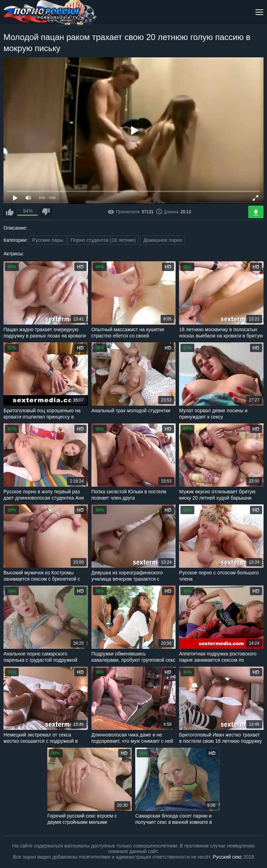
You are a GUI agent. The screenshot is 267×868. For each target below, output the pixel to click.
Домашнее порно (163, 240)
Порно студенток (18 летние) (103, 240)
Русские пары (47, 240)
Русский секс (227, 857)
